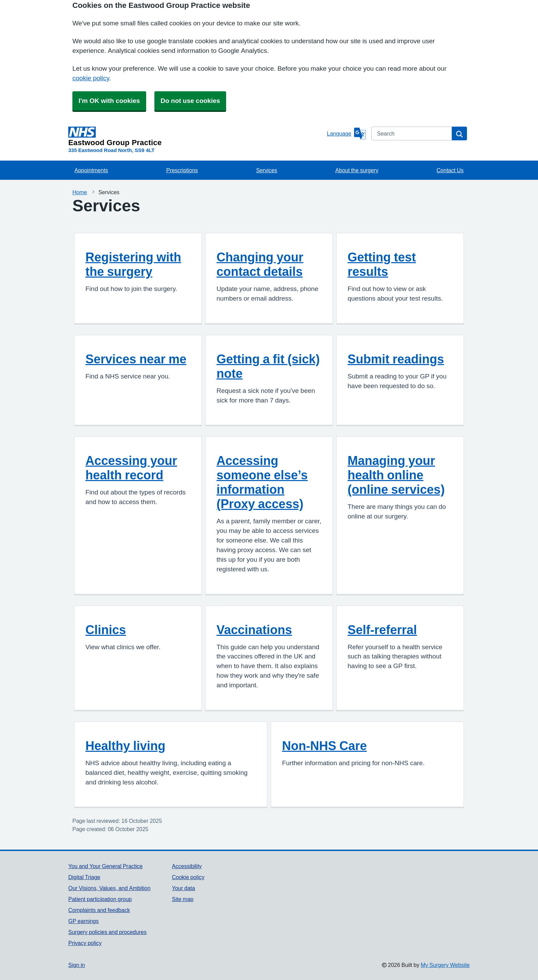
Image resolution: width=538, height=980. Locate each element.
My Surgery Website (445, 965)
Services (266, 170)
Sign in (77, 965)
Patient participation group (100, 899)
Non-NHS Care (324, 746)
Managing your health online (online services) (396, 475)
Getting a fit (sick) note (268, 366)
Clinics (106, 630)
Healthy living (125, 746)
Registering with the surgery (133, 264)
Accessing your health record (131, 468)
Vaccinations (254, 630)
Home (80, 192)
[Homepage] (196, 137)
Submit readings (396, 359)
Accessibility (187, 866)
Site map (183, 899)
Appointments (91, 170)
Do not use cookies (190, 101)
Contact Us (450, 170)
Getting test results (382, 264)
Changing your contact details (260, 264)
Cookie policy (188, 877)
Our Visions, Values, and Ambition (109, 888)
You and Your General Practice (106, 866)
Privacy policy (85, 943)
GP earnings (84, 921)
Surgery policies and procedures (107, 932)
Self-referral (382, 630)
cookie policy (91, 78)
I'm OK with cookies (109, 101)
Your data (183, 888)
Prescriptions (182, 170)
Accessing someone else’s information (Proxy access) (262, 482)
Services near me (136, 359)
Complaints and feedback (99, 910)
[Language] (346, 133)
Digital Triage (84, 877)
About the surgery (357, 170)
